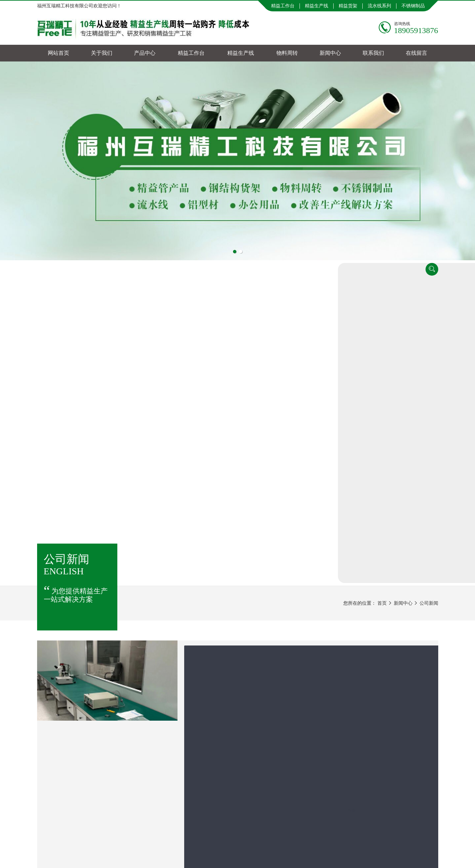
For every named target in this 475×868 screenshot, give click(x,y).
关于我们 (102, 53)
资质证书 (371, 563)
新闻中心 (330, 53)
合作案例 (371, 547)
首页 (382, 296)
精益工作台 (283, 6)
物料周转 (287, 53)
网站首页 (58, 53)
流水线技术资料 (378, 499)
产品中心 (145, 53)
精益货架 (348, 6)
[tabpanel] (237, 161)
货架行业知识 (376, 484)
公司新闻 (429, 296)
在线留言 (417, 53)
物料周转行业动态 (381, 515)
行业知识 (371, 531)
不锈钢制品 (413, 6)
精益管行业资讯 (378, 468)
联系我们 (373, 53)
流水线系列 (379, 6)
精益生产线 (317, 6)
